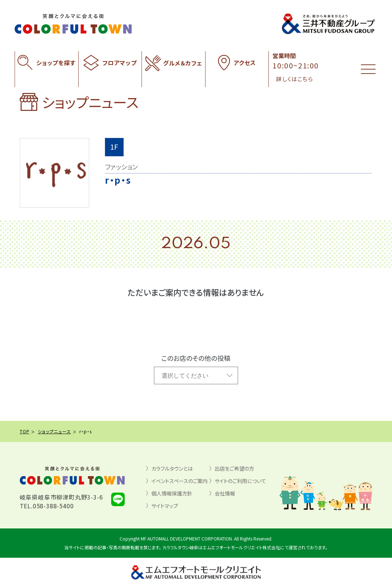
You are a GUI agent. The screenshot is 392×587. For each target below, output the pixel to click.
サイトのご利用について (240, 481)
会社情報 (225, 493)
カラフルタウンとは (172, 468)
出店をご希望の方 (234, 468)
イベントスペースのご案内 (180, 481)
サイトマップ (165, 506)
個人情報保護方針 (172, 493)
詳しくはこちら (294, 79)
